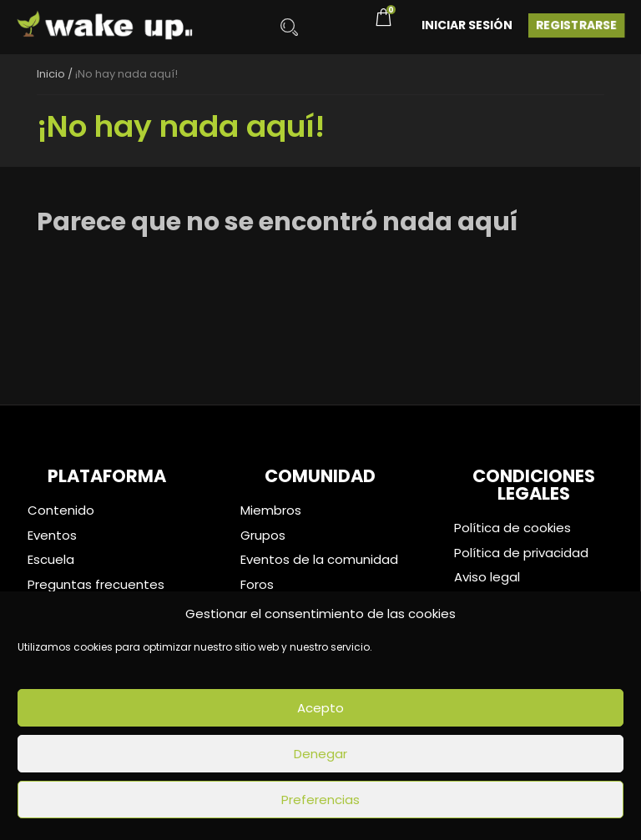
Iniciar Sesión (467, 25)
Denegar (320, 754)
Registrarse (576, 25)
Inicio (51, 74)
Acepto (320, 708)
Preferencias (320, 800)
